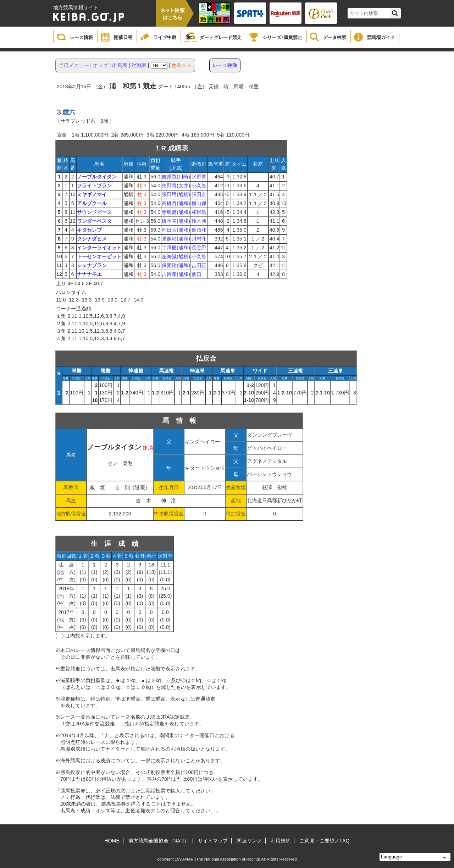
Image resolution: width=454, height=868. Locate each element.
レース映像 (225, 65)
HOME (112, 841)
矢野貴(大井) (176, 186)
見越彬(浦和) (176, 239)
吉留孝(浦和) (176, 274)
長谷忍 (199, 248)
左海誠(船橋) (176, 256)
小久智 (199, 186)
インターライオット (99, 248)
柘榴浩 (199, 212)
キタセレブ (90, 230)
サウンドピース (95, 212)
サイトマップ (213, 841)
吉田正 (199, 265)
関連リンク (249, 841)
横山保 (199, 203)
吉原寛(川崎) (176, 177)
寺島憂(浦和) (176, 212)
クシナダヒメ (92, 239)
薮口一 (199, 274)
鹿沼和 (199, 230)
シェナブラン (92, 265)
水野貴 (199, 177)
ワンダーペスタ (95, 221)
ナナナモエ (90, 274)
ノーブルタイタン (97, 177)
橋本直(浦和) (176, 221)
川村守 (199, 239)
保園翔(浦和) (176, 265)
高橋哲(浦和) (176, 203)
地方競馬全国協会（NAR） (159, 841)
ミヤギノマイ (92, 194)
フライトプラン (95, 186)
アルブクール (92, 203)
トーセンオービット (99, 256)
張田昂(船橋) (176, 194)
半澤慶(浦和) (176, 248)
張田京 (199, 194)
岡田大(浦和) (176, 230)
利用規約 (281, 841)
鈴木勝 (199, 221)
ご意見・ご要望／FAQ (324, 841)
